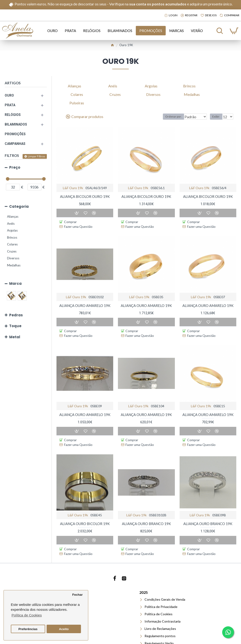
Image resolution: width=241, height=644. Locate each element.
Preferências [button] (28, 629)
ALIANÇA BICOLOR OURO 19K (85, 196)
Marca (15, 283)
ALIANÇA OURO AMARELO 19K (85, 299)
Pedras (16, 315)
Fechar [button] (77, 595)
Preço (15, 167)
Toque (15, 326)
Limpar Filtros (36, 156)
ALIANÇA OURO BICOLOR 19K (85, 505)
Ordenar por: (165, 116)
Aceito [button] (64, 629)
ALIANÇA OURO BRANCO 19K (146, 505)
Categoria (19, 206)
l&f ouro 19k (73, 188)
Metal (15, 337)
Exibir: (218, 116)
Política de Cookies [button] (27, 615)
